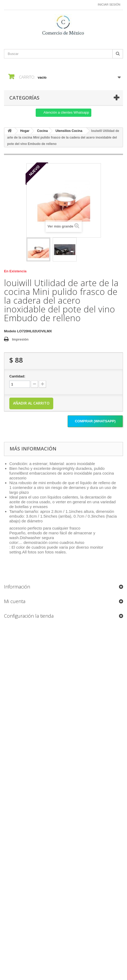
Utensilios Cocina (69, 131)
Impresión (20, 339)
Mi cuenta (15, 601)
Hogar (25, 131)
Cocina (42, 131)
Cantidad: (17, 376)
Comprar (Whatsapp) (95, 421)
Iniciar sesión (109, 5)
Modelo (10, 331)
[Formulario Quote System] (63, 788)
